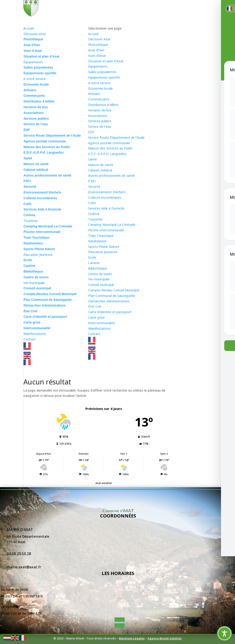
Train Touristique (101, 236)
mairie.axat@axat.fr (24, 567)
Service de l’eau (100, 126)
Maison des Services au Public (110, 148)
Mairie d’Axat (20, 530)
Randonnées (97, 241)
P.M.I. (92, 181)
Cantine (94, 263)
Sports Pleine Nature (104, 247)
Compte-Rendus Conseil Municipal (114, 290)
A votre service (99, 83)
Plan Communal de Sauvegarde (112, 296)
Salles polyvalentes (102, 72)
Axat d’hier (96, 50)
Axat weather (104, 483)
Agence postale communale (109, 143)
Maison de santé (101, 165)
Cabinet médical (100, 170)
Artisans (94, 94)
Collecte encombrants (105, 198)
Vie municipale (99, 279)
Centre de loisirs (100, 274)
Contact (94, 334)
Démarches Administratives (109, 301)
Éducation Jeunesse (103, 252)
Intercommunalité (102, 323)
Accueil (93, 34)
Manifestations (99, 328)
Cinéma (94, 214)
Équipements (98, 66)
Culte (92, 203)
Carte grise (96, 317)
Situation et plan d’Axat (106, 61)
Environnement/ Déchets (107, 192)
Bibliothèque (98, 268)
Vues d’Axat (97, 56)
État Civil (95, 306)
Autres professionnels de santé (111, 176)
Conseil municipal (101, 285)
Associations (98, 116)
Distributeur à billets (103, 105)
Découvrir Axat (99, 39)
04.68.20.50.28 (19, 554)
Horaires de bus (100, 110)
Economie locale (100, 88)
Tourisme (95, 219)
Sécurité (94, 187)
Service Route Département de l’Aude (116, 137)
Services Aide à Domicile (106, 208)
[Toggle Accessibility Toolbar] (224, 633)
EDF (91, 132)
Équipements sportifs (104, 77)
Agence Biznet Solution (165, 638)
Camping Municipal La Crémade (112, 225)
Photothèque (98, 45)
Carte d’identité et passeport (110, 312)
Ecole (92, 257)
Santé (92, 159)
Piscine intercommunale (106, 230)
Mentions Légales (132, 638)
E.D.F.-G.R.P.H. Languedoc (107, 154)
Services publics (100, 121)
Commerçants (99, 99)
